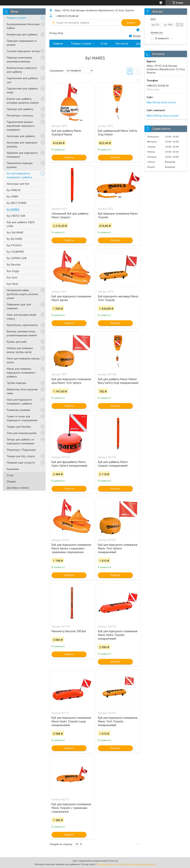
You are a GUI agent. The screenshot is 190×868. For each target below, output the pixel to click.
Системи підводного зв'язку (23, 51)
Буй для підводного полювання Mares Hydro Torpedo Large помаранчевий (71, 721)
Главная (58, 43)
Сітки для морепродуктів (22, 433)
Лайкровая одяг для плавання (19, 306)
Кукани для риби (17, 342)
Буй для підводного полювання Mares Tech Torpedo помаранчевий (118, 721)
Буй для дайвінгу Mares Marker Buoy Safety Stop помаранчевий (118, 381)
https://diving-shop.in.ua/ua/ (163, 115)
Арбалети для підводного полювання (22, 155)
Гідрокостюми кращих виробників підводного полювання (21, 126)
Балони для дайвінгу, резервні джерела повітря (23, 101)
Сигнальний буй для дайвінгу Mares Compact (70, 215)
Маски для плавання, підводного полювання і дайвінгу (21, 373)
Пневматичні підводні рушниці (20, 165)
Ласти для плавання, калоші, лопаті (23, 360)
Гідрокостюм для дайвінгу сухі (22, 80)
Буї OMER (13, 196)
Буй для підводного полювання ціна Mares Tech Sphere (71, 381)
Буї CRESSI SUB (16, 216)
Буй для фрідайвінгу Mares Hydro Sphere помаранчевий (69, 464)
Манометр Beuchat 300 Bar (69, 631)
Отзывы (11, 481)
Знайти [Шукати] (131, 23)
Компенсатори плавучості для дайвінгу (22, 70)
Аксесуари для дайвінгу (21, 136)
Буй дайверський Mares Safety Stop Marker (117, 133)
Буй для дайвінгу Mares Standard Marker (66, 133)
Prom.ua (113, 861)
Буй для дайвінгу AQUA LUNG (21, 224)
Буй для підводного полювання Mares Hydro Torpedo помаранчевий (118, 635)
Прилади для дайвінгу (20, 109)
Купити (69, 157)
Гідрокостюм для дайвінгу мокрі (22, 90)
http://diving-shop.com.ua (161, 102)
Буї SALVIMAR (15, 232)
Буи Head (12, 284)
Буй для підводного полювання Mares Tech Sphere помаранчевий (118, 548)
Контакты (122, 43)
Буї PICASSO (14, 245)
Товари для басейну (19, 427)
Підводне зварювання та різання (22, 43)
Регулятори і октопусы (20, 115)
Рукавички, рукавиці (19, 410)
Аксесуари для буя (18, 184)
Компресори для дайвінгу (22, 34)
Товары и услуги (16, 18)
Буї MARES (13, 209)
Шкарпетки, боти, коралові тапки (22, 391)
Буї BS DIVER (14, 239)
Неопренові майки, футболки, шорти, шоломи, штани (22, 294)
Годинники (13, 469)
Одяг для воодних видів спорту (22, 317)
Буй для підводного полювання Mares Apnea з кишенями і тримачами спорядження (71, 548)
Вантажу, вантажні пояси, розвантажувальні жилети (22, 333)
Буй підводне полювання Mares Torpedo (118, 215)
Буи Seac (12, 277)
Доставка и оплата (18, 488)
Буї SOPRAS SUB (17, 258)
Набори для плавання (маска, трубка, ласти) (20, 350)
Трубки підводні (16, 383)
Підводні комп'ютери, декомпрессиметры (20, 59)
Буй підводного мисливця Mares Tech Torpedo (118, 298)
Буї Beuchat (14, 265)
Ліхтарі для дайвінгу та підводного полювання (21, 441)
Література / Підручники (21, 450)
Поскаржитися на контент (110, 864)
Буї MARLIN (14, 190)
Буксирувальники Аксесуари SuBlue (23, 26)
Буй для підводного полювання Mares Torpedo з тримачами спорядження (71, 808)
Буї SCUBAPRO (15, 252)
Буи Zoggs (13, 271)
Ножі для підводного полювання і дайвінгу (19, 402)
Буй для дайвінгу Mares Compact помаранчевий (113, 464)
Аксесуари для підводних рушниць (22, 144)
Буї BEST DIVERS (17, 203)
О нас (10, 475)
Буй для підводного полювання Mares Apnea (71, 298)
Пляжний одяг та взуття (21, 463)
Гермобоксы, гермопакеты (22, 325)
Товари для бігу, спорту (21, 456)
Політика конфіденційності (141, 864)
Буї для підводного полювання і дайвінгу (19, 175)
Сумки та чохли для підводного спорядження (22, 418)
